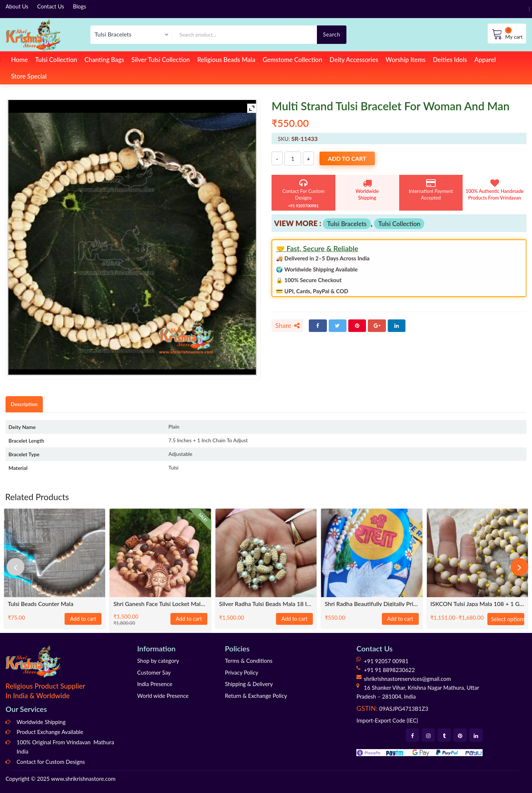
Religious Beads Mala (226, 60)
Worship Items (406, 60)
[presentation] (17, 567)
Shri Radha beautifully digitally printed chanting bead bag (372, 604)
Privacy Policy (242, 672)
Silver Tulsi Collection (160, 60)
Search (331, 34)
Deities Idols (450, 60)
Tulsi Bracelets (347, 224)
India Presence (155, 684)
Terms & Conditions (249, 661)
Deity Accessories (354, 60)
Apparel (485, 60)
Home (19, 60)
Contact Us (51, 6)
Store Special (29, 76)
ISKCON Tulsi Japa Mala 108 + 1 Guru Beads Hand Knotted (477, 604)
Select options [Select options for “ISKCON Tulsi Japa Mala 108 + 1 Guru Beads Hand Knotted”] (508, 619)
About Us (17, 6)
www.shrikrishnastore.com (83, 779)
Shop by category (158, 661)
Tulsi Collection (56, 60)
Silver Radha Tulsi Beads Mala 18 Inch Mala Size (266, 604)
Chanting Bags (104, 60)
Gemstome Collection (293, 60)
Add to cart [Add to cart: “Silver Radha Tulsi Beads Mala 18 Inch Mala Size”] (294, 619)
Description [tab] (25, 404)
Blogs (80, 6)
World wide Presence (163, 696)
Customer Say (154, 672)
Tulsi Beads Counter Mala (41, 604)
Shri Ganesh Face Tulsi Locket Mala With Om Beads (160, 604)
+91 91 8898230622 (389, 670)
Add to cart (349, 159)
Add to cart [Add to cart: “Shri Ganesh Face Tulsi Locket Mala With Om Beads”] (189, 619)
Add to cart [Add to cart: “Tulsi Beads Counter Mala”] (83, 619)
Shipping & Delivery (249, 684)
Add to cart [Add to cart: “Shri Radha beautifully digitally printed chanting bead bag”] (400, 619)
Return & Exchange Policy (256, 696)
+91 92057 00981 (386, 661)
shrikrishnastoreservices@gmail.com (407, 679)
